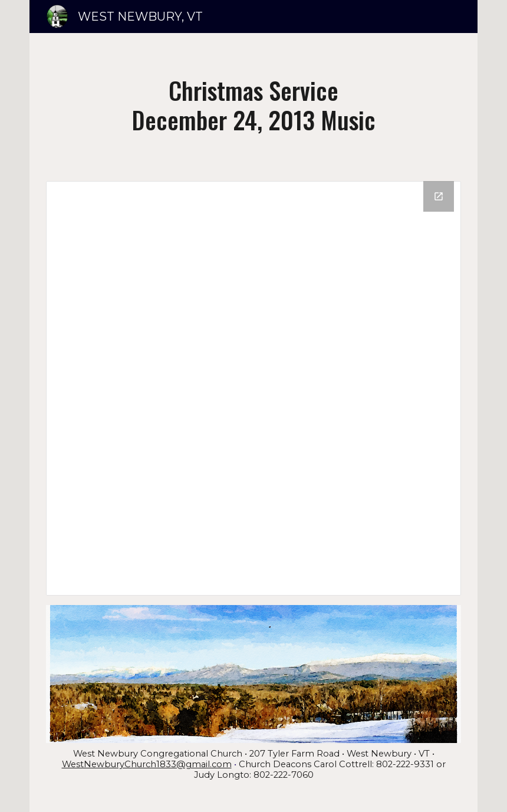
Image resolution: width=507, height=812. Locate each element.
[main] (253, 105)
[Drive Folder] (253, 388)
